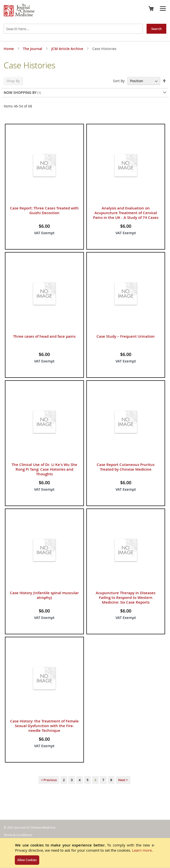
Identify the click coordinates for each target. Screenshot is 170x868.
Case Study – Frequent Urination (126, 336)
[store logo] (19, 11)
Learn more (142, 850)
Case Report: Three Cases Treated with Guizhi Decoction (44, 210)
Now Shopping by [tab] (20, 92)
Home (9, 49)
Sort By (119, 81)
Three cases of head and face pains (44, 336)
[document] (85, 853)
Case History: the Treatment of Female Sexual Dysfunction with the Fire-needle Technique (44, 726)
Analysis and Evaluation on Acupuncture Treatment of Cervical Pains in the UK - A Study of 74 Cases (126, 213)
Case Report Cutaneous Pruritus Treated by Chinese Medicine (126, 467)
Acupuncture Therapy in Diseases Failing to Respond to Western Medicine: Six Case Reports (126, 598)
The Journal (33, 49)
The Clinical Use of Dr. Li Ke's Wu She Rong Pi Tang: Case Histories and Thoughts (44, 469)
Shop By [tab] (13, 81)
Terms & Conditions (18, 835)
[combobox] (73, 29)
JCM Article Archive (68, 49)
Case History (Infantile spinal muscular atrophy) (44, 595)
